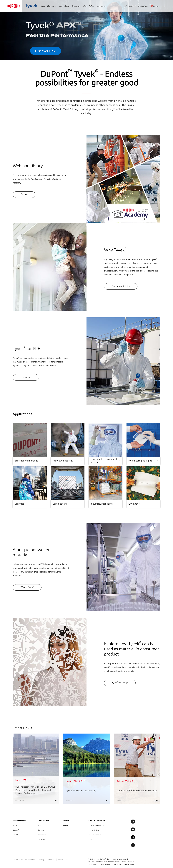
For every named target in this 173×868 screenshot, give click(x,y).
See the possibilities (121, 286)
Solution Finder (143, 6)
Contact (66, 825)
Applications (64, 6)
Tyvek (15, 835)
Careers (41, 830)
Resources (76, 6)
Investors (42, 839)
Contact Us (102, 6)
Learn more (26, 377)
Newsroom (42, 835)
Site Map (51, 860)
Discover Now (46, 51)
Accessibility (63, 860)
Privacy (41, 860)
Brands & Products (48, 6)
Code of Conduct (95, 835)
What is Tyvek (27, 587)
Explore (24, 195)
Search (129, 7)
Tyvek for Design (120, 683)
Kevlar (16, 825)
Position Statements (96, 825)
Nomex (16, 830)
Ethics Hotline (94, 830)
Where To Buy (89, 6)
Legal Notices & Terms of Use (24, 860)
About (40, 825)
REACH (91, 839)
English (156, 6)
